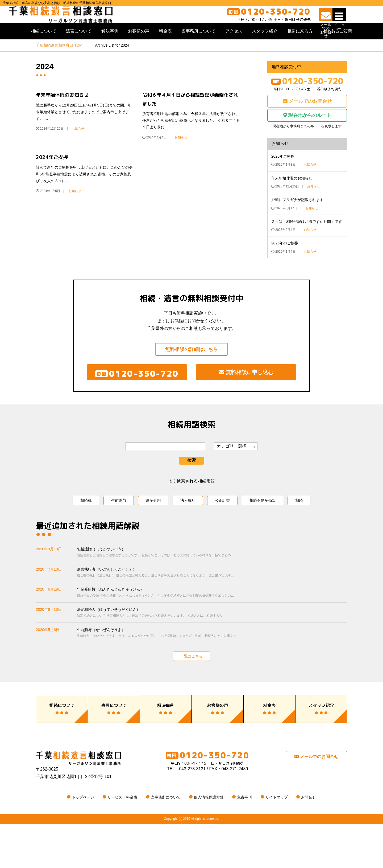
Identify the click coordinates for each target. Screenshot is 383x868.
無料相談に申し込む (246, 390)
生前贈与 (119, 523)
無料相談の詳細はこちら (191, 364)
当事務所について (198, 46)
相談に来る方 (300, 46)
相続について (44, 46)
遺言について (79, 46)
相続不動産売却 (263, 523)
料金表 (165, 46)
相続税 (86, 523)
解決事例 (110, 46)
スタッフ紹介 (265, 46)
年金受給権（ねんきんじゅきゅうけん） (212, 615)
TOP (59, 60)
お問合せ (309, 841)
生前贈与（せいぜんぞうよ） (212, 656)
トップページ (83, 841)
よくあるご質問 (337, 46)
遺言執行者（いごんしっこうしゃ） (212, 595)
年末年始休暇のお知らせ (62, 110)
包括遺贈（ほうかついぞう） (212, 575)
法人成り (188, 523)
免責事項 (244, 841)
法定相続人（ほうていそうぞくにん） (212, 636)
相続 (299, 523)
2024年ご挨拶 (52, 172)
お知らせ (78, 143)
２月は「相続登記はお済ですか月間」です (307, 236)
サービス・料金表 (122, 841)
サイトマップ (277, 841)
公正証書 (222, 523)
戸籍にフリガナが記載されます (297, 214)
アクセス (234, 46)
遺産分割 (153, 523)
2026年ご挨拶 (283, 171)
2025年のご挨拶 (285, 258)
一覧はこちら (191, 679)
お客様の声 (139, 46)
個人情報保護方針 (209, 841)
